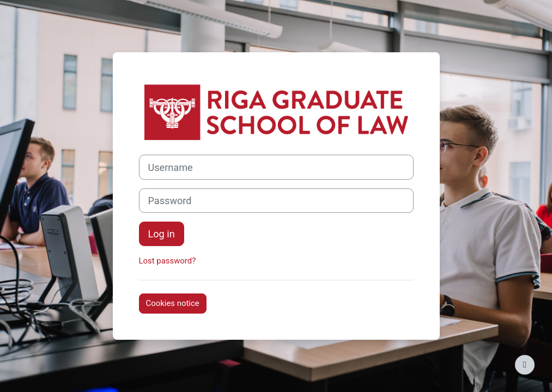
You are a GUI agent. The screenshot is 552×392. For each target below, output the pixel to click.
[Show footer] (525, 365)
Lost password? (168, 261)
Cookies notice (173, 303)
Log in (162, 234)
